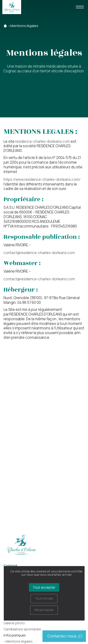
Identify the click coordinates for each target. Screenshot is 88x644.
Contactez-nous (65, 636)
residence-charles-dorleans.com (43, 142)
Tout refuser (44, 598)
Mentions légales (24, 26)
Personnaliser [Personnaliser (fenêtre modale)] (44, 610)
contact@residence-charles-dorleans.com (39, 253)
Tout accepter (44, 587)
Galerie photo (14, 623)
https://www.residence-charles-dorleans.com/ (42, 180)
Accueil (5, 26)
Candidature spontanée (22, 629)
